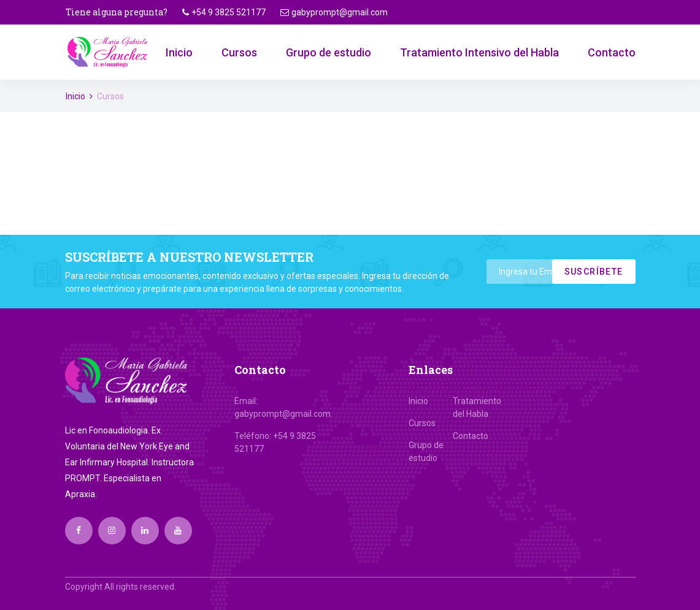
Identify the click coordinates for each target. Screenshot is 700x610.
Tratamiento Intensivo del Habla (479, 52)
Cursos (239, 52)
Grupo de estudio (329, 52)
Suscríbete (594, 272)
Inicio (179, 52)
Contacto (612, 52)
